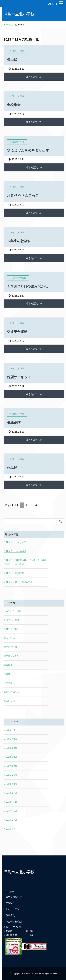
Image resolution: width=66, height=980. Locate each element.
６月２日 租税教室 (14, 573)
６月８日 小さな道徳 (15, 542)
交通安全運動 (17, 332)
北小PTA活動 (10, 647)
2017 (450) (10, 811)
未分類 (7, 674)
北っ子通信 (9, 638)
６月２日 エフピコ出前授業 (18, 582)
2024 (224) (10, 748)
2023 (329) (10, 757)
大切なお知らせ (14, 897)
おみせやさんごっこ (23, 195)
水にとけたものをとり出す (28, 150)
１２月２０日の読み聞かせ (28, 286)
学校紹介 (10, 903)
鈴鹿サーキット (19, 377)
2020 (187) (10, 784)
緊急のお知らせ (11, 692)
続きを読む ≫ (34, 77)
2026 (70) (10, 730)
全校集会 (14, 105)
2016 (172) (10, 820)
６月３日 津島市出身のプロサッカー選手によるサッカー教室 (25, 562)
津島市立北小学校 (19, 14)
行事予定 (10, 915)
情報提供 (8, 665)
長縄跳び (14, 422)
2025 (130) (10, 739)
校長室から (9, 683)
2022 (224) (10, 766)
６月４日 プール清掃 (15, 551)
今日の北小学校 (11, 620)
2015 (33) (10, 829)
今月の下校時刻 (11, 629)
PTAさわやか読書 (12, 611)
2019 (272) (10, 793)
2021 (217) (10, 775)
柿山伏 (12, 59)
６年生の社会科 (19, 241)
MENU (52, 4)
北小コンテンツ (11, 656)
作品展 (12, 468)
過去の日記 (9, 701)
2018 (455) (10, 802)
